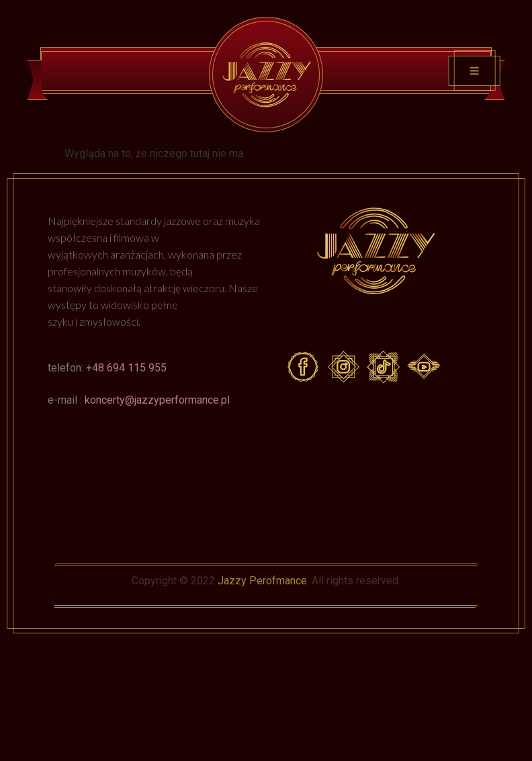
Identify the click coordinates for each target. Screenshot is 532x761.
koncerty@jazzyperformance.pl (157, 400)
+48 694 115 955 (126, 368)
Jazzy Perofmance (262, 581)
